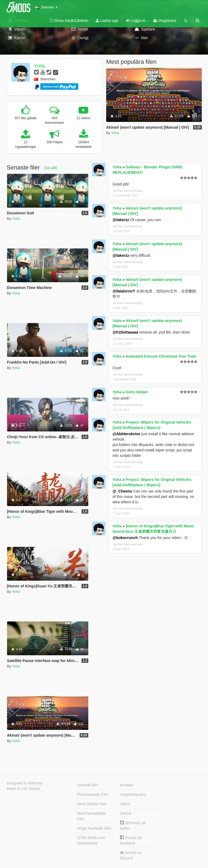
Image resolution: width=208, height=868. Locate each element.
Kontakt (126, 785)
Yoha (39, 66)
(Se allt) (51, 168)
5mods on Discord (131, 855)
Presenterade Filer (93, 794)
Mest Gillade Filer (92, 804)
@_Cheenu (123, 491)
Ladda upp (107, 21)
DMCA (126, 813)
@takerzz (121, 220)
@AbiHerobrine (126, 434)
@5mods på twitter (133, 825)
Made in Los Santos (24, 789)
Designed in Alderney (25, 783)
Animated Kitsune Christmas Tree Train (161, 356)
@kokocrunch (125, 538)
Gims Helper (137, 392)
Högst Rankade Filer (95, 828)
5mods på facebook (131, 840)
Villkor (125, 804)
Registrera (165, 21)
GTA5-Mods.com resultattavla (91, 840)
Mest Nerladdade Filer (92, 816)
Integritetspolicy (133, 794)
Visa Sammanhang (128, 191)
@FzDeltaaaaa (126, 332)
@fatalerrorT (124, 291)
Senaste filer (88, 785)
